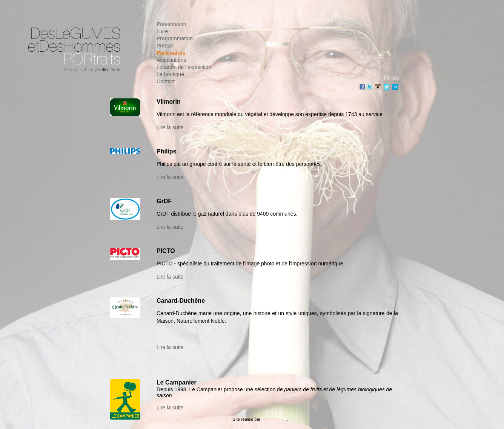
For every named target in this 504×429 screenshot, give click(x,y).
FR (387, 78)
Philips (166, 151)
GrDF (164, 201)
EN (396, 78)
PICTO (166, 251)
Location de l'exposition (184, 67)
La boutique (170, 74)
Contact (166, 81)
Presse (165, 46)
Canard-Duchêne (181, 301)
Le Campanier (177, 382)
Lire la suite (170, 127)
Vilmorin (169, 102)
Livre (162, 31)
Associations (171, 60)
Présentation (171, 24)
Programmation (175, 38)
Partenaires (171, 53)
